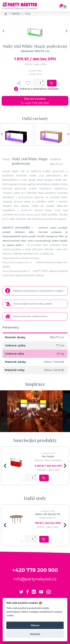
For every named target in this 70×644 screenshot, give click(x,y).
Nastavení (35, 634)
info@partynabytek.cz (35, 579)
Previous (15, 411)
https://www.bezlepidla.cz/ (16, 271)
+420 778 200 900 (35, 103)
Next (55, 411)
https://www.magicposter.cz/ (17, 263)
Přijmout (35, 625)
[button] (5, 466)
